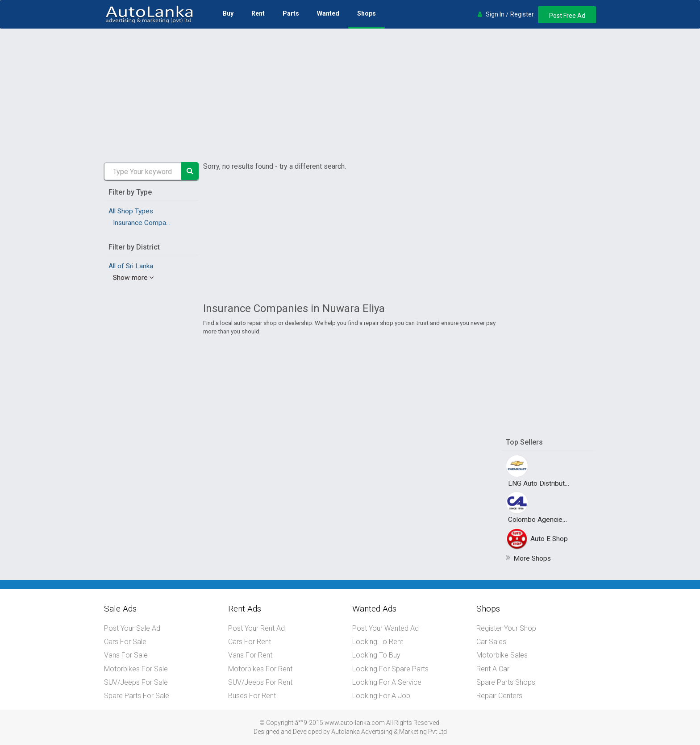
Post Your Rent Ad (256, 628)
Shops (366, 13)
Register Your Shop (506, 628)
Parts (290, 13)
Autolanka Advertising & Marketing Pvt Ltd (389, 731)
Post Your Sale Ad (132, 628)
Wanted (328, 13)
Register (521, 14)
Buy (228, 13)
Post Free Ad (566, 16)
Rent (258, 13)
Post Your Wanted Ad (385, 628)
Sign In (494, 14)
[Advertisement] (350, 96)
